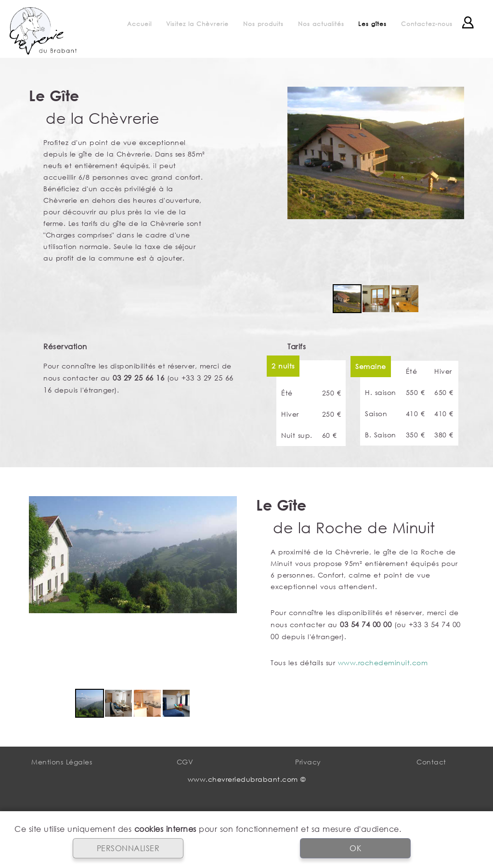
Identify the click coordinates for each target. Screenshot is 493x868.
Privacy (308, 762)
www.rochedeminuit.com (383, 663)
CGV (185, 762)
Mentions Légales (62, 762)
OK (355, 848)
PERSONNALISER (128, 848)
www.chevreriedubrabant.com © (247, 779)
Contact (431, 762)
